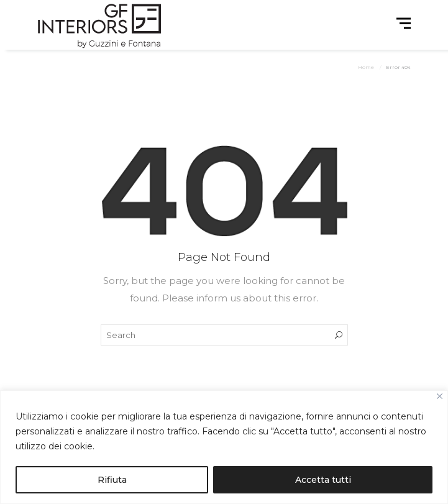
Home (366, 67)
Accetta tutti (323, 480)
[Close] (440, 396)
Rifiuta (112, 480)
